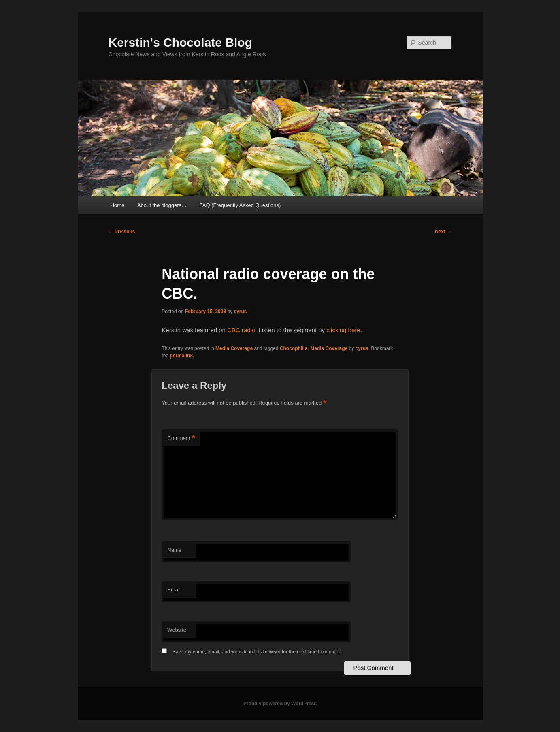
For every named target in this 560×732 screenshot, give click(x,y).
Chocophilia (294, 348)
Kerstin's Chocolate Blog (181, 42)
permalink (181, 356)
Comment (181, 439)
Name (174, 550)
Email (174, 590)
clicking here (343, 330)
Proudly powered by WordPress (280, 704)
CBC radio (241, 330)
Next (443, 232)
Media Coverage (234, 348)
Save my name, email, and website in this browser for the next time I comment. (257, 652)
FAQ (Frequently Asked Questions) (240, 205)
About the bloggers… (162, 205)
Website (177, 630)
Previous (122, 232)
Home (118, 205)
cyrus (241, 312)
